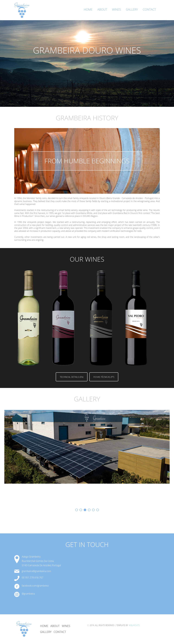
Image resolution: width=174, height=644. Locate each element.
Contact (149, 9)
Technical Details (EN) (72, 377)
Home (88, 9)
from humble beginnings (87, 161)
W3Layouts (134, 625)
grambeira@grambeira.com (36, 571)
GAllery (46, 632)
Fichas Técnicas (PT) (104, 377)
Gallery (132, 9)
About (102, 9)
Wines (116, 9)
